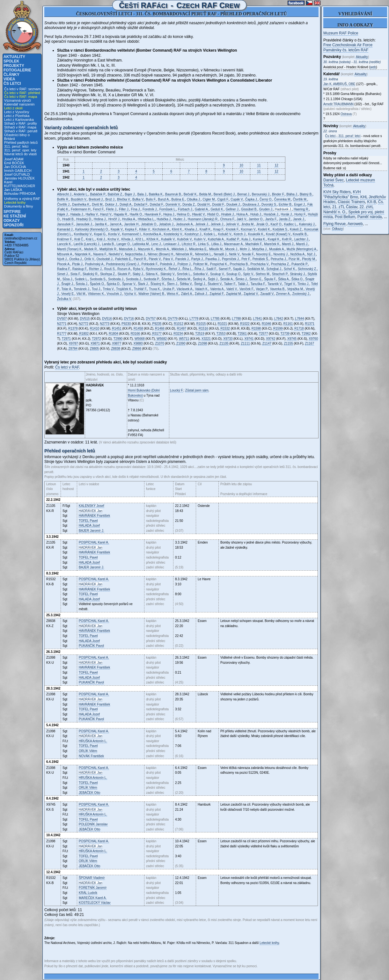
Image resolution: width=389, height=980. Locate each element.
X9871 (95, 344)
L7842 (279, 319)
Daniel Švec (334, 180)
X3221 (206, 339)
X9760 (313, 339)
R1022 (245, 324)
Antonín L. (93, 741)
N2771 (62, 324)
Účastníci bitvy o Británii (17, 137)
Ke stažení (15, 216)
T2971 (66, 339)
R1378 (73, 329)
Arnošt (338, 104)
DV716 (129, 319)
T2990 (118, 339)
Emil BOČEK (14, 163)
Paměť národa (370, 217)
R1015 (201, 324)
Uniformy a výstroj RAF (22, 199)
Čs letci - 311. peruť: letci (343, 136)
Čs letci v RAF (67, 367)
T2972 (96, 339)
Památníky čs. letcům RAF (346, 50)
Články (11, 75)
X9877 (117, 344)
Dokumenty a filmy (18, 206)
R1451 (117, 329)
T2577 (263, 334)
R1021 (222, 324)
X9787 (73, 344)
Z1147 (267, 344)
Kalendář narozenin (19, 104)
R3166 (135, 334)
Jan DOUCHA (15, 167)
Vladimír (92, 878)
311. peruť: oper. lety (20, 150)
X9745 (292, 339)
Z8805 (94, 349)
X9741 (249, 339)
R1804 (113, 334)
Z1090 (181, 344)
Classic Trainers (351, 202)
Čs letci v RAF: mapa (21, 97)
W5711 (184, 339)
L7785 (215, 319)
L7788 (237, 319)
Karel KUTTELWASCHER (20, 184)
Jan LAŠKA (13, 190)
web (373, 67)
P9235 (157, 324)
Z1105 (224, 344)
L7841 (258, 319)
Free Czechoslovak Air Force (348, 45)
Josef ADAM (14, 159)
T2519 (200, 334)
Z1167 (310, 344)
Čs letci (12, 84)
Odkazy (12, 221)
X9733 (228, 339)
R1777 (62, 334)
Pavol (91, 646)
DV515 (85, 319)
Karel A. (94, 542)
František (94, 516)
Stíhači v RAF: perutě (21, 131)
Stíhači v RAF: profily (21, 123)
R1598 (256, 329)
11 (259, 165)
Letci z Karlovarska (19, 120)
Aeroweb (355, 224)
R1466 (160, 329)
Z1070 (159, 344)
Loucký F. (177, 390)
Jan (91, 511)
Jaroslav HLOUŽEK (19, 178)
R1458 (138, 329)
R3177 (157, 334)
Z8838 (116, 349)
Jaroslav (93, 824)
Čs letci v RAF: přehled (22, 93)
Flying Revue (334, 224)
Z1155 (288, 344)
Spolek (11, 61)
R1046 (266, 324)
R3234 (178, 334)
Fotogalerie (17, 70)
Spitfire (12, 212)
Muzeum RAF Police (341, 33)
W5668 (140, 339)
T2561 (242, 334)
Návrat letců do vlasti (20, 154)
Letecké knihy (15, 202)
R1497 (182, 329)
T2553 (221, 334)
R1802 (84, 334)
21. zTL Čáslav (345, 207)
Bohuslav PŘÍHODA (20, 194)
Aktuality (14, 57)
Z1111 (245, 344)
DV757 (151, 319)
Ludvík (88, 893)
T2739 (285, 334)
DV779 (173, 319)
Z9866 (137, 349)
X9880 (138, 344)
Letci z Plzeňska (17, 116)
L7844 (299, 319)
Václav (95, 903)
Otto (89, 793)
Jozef (89, 526)
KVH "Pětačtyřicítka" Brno (342, 194)
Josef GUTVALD (17, 174)
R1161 (288, 324)
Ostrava (346, 114)
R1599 (278, 329)
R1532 (225, 329)
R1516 (203, 329)
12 (276, 165)
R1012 (178, 324)
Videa (9, 79)
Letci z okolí (13, 108)
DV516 (107, 319)
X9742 (271, 339)
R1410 (95, 329)
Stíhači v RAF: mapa (20, 127)
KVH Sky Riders (337, 192)
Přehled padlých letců (21, 143)
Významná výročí (18, 100)
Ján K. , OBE (339, 84)
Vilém (88, 751)
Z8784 (73, 349)
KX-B (371, 202)
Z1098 (202, 344)
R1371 (310, 324)
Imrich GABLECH (18, 171)
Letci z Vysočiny (17, 112)
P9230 (126, 324)
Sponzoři (14, 225)
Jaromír (93, 888)
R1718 (299, 329)
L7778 (194, 319)
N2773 (105, 324)
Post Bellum (345, 217)
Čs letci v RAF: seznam (22, 89)
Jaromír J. (91, 531)
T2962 (306, 334)
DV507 (62, 319)
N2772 (83, 324)
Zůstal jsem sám (197, 390)
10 (241, 165)
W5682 (162, 339)
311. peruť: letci (16, 146)
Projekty (14, 66)
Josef (92, 506)
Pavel (88, 521)
